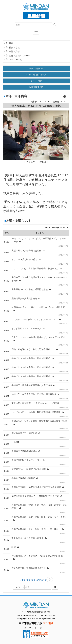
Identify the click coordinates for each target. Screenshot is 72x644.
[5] (31, 579)
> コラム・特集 (13, 59)
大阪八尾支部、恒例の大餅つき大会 (30, 568)
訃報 (15, 547)
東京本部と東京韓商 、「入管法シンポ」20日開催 (35, 403)
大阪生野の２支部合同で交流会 (28, 250)
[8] (38, 579)
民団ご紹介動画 (36, 68)
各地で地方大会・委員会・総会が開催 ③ (33, 358)
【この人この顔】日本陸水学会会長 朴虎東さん (36, 268)
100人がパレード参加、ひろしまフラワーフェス (36, 319)
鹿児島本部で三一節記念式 (26, 433)
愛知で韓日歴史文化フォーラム (28, 460)
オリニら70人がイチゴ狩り (26, 259)
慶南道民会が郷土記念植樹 (26, 298)
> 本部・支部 (12, 51)
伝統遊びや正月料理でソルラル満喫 (30, 469)
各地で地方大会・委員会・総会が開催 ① (33, 376)
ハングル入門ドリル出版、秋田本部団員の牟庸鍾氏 (38, 412)
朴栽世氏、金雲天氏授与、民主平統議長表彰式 (35, 394)
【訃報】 (16, 442)
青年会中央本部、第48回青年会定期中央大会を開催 (38, 487)
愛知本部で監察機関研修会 (26, 451)
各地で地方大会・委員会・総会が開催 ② (33, 367)
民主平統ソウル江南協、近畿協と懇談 (31, 289)
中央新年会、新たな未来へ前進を (29, 538)
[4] (28, 579)
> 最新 (9, 43)
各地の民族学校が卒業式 (25, 478)
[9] (41, 579)
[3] (26, 579)
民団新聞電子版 (36, 87)
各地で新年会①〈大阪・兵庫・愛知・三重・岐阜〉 (38, 529)
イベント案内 (36, 81)
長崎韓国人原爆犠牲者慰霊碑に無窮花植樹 (33, 385)
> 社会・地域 (12, 47)
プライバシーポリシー (38, 628)
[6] (33, 579)
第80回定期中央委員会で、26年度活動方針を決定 (37, 496)
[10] (44, 579)
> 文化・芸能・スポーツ (17, 55)
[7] (36, 579)
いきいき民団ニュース (36, 75)
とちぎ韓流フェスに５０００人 (28, 328)
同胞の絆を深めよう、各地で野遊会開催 (35, 349)
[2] (24, 579)
